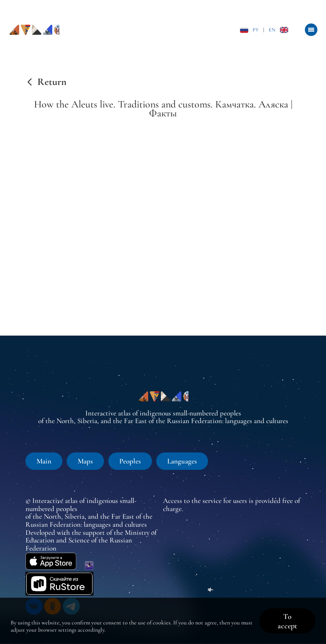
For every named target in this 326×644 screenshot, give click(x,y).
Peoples (130, 461)
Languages (182, 461)
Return (52, 82)
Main (44, 461)
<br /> (163, 224)
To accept (287, 621)
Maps (85, 461)
